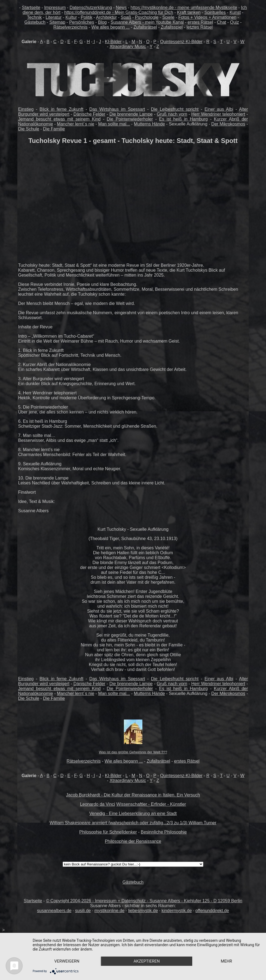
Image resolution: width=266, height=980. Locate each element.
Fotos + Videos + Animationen (207, 17)
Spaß (126, 17)
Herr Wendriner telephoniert (218, 114)
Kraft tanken (189, 12)
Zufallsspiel (172, 27)
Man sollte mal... (114, 124)
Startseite (31, 8)
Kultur (71, 17)
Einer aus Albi (219, 109)
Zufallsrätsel (145, 27)
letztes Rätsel (200, 27)
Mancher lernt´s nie (76, 124)
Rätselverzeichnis (70, 27)
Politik (87, 17)
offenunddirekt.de (212, 911)
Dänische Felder (89, 114)
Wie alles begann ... (111, 27)
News (121, 8)
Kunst (235, 12)
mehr (227, 961)
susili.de (83, 911)
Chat (222, 22)
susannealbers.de (54, 911)
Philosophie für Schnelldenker (108, 832)
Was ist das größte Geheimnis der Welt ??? (133, 752)
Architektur (106, 17)
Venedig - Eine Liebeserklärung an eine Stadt (133, 813)
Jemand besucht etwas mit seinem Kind (59, 119)
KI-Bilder (113, 42)
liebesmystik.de (143, 911)
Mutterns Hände (149, 124)
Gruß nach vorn (172, 114)
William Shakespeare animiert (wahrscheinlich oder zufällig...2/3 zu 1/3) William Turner (133, 823)
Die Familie (54, 129)
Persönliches (82, 22)
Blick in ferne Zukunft (61, 109)
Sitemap (57, 22)
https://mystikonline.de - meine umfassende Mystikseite (184, 8)
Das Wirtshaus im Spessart (117, 109)
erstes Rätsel (200, 22)
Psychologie (147, 17)
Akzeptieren (146, 961)
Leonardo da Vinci (98, 804)
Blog (102, 22)
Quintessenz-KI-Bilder (181, 42)
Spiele (168, 17)
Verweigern (67, 961)
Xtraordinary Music (128, 47)
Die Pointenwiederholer (130, 119)
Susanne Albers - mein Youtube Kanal (147, 22)
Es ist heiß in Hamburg (183, 119)
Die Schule (29, 129)
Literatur (54, 17)
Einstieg (26, 109)
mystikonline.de (109, 911)
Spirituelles (215, 12)
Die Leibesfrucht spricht (175, 109)
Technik (34, 17)
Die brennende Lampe (131, 114)
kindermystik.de (177, 911)
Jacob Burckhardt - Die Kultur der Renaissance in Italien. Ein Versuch (133, 795)
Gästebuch (35, 22)
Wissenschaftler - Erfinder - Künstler (151, 804)
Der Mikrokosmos (228, 124)
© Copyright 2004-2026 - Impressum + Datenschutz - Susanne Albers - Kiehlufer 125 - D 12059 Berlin (144, 901)
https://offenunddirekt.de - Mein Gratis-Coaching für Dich (119, 12)
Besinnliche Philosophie (164, 832)
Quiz (235, 22)
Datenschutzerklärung (91, 8)
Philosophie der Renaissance (133, 841)
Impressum (55, 8)
